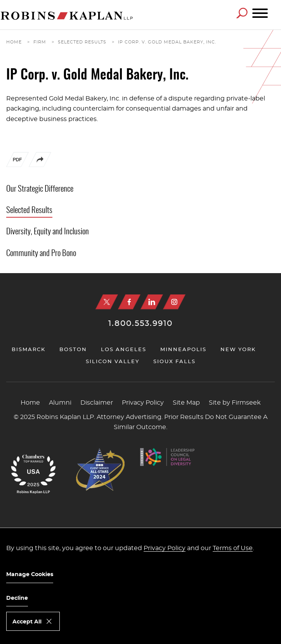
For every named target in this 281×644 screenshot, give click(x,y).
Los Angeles (124, 350)
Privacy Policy (143, 403)
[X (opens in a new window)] (107, 302)
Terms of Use (233, 548)
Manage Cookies (30, 575)
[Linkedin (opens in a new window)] (152, 302)
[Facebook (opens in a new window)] (129, 302)
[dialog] (140, 586)
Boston (73, 350)
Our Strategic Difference (40, 189)
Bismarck (29, 350)
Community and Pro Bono (41, 254)
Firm (40, 42)
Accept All (27, 622)
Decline (17, 598)
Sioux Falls (174, 362)
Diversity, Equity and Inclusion (48, 232)
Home (14, 42)
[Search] (242, 13)
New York (238, 350)
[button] (40, 165)
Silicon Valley (113, 362)
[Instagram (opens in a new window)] (174, 302)
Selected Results (82, 42)
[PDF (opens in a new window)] (17, 161)
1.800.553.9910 (140, 324)
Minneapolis (183, 350)
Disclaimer (97, 403)
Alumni (60, 403)
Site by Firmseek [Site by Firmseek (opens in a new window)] (235, 403)
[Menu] (260, 14)
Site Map (186, 403)
